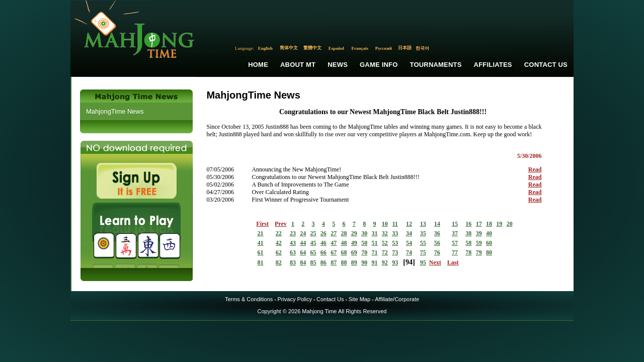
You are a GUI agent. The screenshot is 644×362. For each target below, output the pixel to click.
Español (336, 48)
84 (303, 262)
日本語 (405, 48)
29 (354, 233)
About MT (298, 65)
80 (489, 252)
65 (313, 252)
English (265, 48)
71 (375, 252)
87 (334, 262)
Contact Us (546, 65)
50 (364, 243)
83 (293, 262)
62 (279, 252)
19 (499, 224)
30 (364, 233)
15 (455, 224)
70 (364, 252)
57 (455, 243)
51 (375, 243)
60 (489, 243)
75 (423, 252)
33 (395, 233)
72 (385, 252)
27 (334, 233)
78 (468, 252)
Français (360, 48)
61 (261, 252)
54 (409, 243)
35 (423, 233)
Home (258, 65)
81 (261, 262)
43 (293, 243)
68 (344, 252)
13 (423, 224)
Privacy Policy (294, 299)
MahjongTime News (115, 111)
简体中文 (289, 48)
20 (510, 224)
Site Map (359, 299)
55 (423, 243)
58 (468, 243)
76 (437, 252)
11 (395, 224)
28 (344, 233)
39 (479, 233)
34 (409, 233)
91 (375, 262)
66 (324, 252)
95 (423, 262)
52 (385, 243)
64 (303, 252)
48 (344, 243)
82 (279, 262)
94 (409, 262)
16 (468, 224)
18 (489, 224)
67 (334, 252)
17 (479, 224)
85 (313, 262)
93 (395, 262)
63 (293, 252)
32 (385, 233)
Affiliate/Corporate (397, 299)
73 (395, 252)
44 (303, 243)
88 (344, 262)
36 (437, 233)
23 (293, 233)
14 (437, 224)
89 (354, 262)
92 (385, 262)
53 (395, 243)
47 (334, 243)
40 (489, 233)
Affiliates (493, 65)
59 (479, 243)
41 (261, 243)
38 (468, 233)
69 (354, 252)
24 (303, 233)
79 (479, 252)
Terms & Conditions (249, 299)
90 (364, 262)
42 (279, 243)
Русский (384, 48)
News (338, 65)
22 (279, 233)
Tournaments (436, 65)
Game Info (379, 65)
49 (354, 243)
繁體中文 (312, 48)
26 (324, 233)
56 (437, 243)
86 (324, 262)
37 (455, 233)
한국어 (422, 48)
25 (313, 233)
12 (409, 224)
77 (455, 252)
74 (409, 252)
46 (324, 243)
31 (375, 233)
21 (261, 233)
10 (385, 224)
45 (313, 243)
